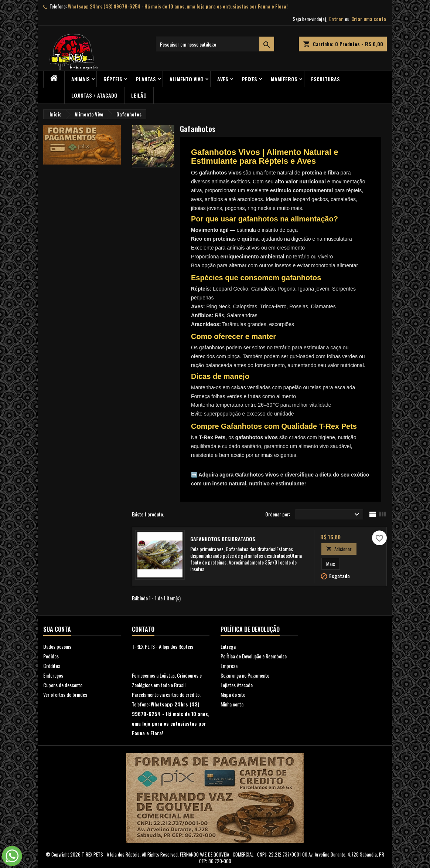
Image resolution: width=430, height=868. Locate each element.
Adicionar (339, 549)
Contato (143, 629)
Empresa (229, 666)
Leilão (139, 95)
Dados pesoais (57, 646)
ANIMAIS (81, 79)
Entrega (228, 646)
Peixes (250, 79)
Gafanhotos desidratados (223, 539)
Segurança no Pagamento (245, 675)
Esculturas (325, 79)
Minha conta (232, 704)
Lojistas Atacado (237, 685)
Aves (223, 79)
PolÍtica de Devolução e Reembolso (254, 656)
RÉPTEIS (113, 79)
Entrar (336, 19)
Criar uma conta (369, 19)
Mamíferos (284, 79)
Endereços (53, 675)
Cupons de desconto (63, 685)
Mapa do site (233, 694)
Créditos (52, 666)
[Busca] (215, 44)
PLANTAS (146, 79)
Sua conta (57, 629)
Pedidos (51, 656)
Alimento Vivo (187, 79)
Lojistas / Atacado (94, 95)
